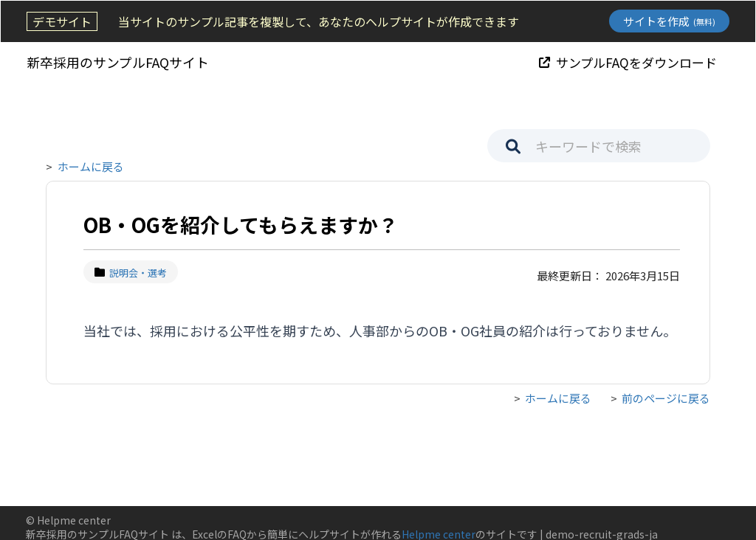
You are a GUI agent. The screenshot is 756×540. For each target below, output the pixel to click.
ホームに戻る (91, 166)
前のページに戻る (666, 399)
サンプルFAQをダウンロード (629, 62)
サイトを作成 (670, 21)
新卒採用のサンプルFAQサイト (117, 62)
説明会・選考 (131, 273)
